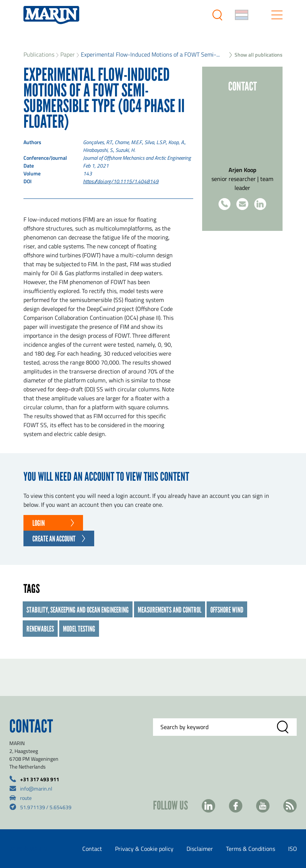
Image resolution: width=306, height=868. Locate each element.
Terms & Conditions (251, 849)
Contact (92, 849)
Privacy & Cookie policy (144, 849)
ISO (293, 849)
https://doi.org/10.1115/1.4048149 (121, 181)
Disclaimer (200, 849)
